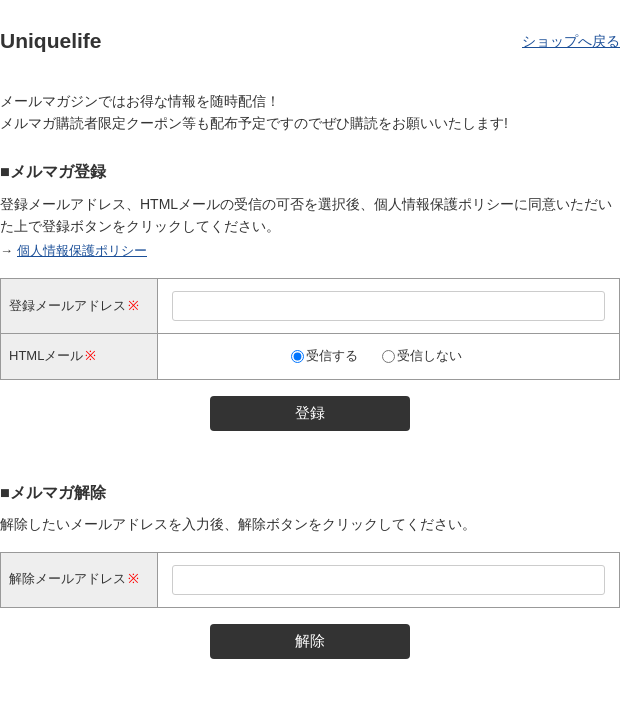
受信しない (429, 355)
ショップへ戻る (571, 41)
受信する (332, 355)
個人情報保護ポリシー (82, 250)
